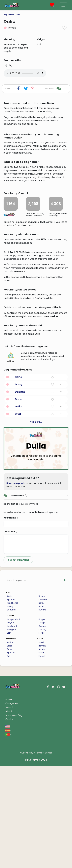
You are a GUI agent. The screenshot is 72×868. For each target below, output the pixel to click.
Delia (18, 509)
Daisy (19, 487)
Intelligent (12, 728)
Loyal (41, 735)
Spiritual (11, 702)
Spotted (11, 755)
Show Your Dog (14, 817)
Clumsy (42, 732)
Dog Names (9, 15)
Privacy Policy (26, 855)
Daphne (20, 494)
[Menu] (63, 5)
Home (9, 802)
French (42, 758)
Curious (42, 728)
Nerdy (41, 705)
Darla (19, 501)
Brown (10, 751)
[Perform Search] (65, 683)
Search (9, 809)
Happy (42, 721)
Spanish (42, 751)
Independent (14, 721)
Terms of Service (44, 855)
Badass (42, 709)
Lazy (9, 735)
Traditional (12, 705)
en (8, 828)
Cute (10, 698)
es (8, 833)
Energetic (12, 732)
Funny (10, 709)
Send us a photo (16, 585)
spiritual (11, 459)
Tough (42, 725)
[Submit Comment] (18, 662)
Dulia (18, 15)
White (10, 745)
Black (10, 748)
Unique (42, 698)
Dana (19, 479)
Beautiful (12, 712)
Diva (18, 516)
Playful (10, 725)
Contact (10, 821)
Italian (42, 755)
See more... (36, 524)
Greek (41, 745)
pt (8, 837)
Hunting (42, 712)
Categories (12, 805)
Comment (10, 634)
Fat (9, 758)
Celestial (43, 702)
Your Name (11, 620)
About (9, 813)
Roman (42, 748)
